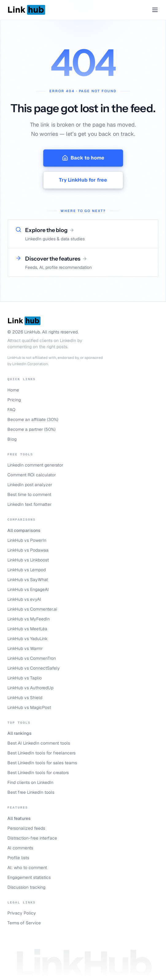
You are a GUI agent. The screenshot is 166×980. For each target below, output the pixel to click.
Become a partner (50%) (31, 429)
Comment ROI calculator (32, 475)
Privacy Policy (22, 913)
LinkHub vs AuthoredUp (30, 688)
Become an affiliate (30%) (33, 419)
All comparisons (24, 530)
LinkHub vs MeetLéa (27, 629)
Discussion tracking (26, 887)
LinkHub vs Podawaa (28, 550)
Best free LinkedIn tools (31, 792)
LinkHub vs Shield (25, 698)
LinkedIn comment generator (35, 465)
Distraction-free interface (32, 838)
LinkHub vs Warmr (25, 648)
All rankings (19, 733)
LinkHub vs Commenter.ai (32, 609)
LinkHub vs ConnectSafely (34, 668)
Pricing (14, 400)
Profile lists (18, 858)
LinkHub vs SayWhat (28, 580)
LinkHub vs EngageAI (28, 589)
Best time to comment (29, 494)
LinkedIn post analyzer (30, 485)
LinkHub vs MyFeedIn (29, 619)
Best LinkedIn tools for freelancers (41, 753)
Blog (12, 439)
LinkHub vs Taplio (25, 678)
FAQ (11, 410)
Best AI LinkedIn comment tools (39, 743)
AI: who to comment (27, 868)
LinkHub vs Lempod (27, 570)
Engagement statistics (29, 877)
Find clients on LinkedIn (30, 782)
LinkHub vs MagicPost (29, 707)
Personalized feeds (26, 828)
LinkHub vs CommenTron (32, 658)
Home (13, 390)
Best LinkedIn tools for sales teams (42, 763)
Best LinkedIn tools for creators (38, 773)
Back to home (83, 158)
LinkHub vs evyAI (24, 599)
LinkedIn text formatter (29, 504)
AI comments (20, 848)
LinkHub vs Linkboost (28, 560)
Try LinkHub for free (83, 180)
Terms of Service (24, 923)
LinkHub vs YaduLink (27, 639)
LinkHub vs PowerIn (27, 540)
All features (19, 818)
